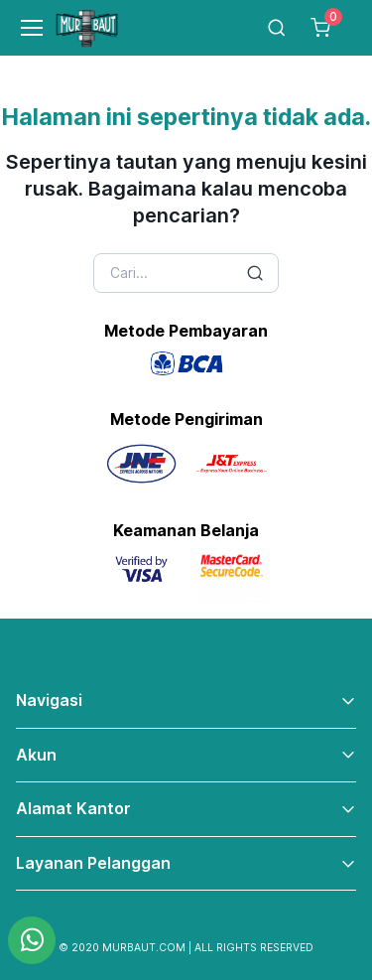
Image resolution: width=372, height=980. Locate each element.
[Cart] (320, 28)
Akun (36, 755)
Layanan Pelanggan (93, 863)
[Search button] (255, 273)
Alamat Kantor (73, 808)
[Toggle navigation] (23, 28)
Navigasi (49, 700)
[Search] (186, 273)
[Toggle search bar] (277, 28)
